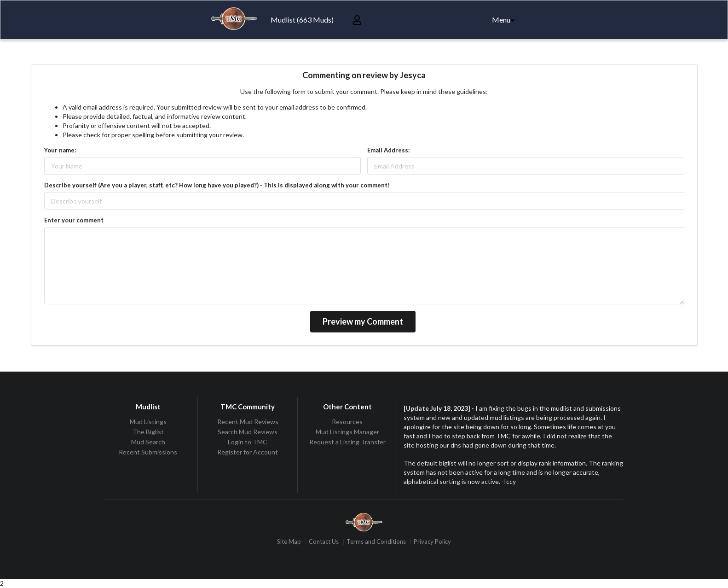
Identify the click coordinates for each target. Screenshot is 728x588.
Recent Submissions (148, 452)
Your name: (60, 150)
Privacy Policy (432, 542)
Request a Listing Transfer (347, 442)
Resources (347, 422)
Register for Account (248, 452)
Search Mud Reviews (248, 432)
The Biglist (148, 432)
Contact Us (324, 542)
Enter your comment (74, 220)
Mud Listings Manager (347, 432)
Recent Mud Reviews (248, 422)
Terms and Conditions (376, 542)
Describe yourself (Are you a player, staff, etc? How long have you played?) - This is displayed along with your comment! (217, 185)
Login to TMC (248, 442)
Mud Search (148, 442)
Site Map (289, 542)
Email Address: (388, 150)
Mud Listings (148, 422)
